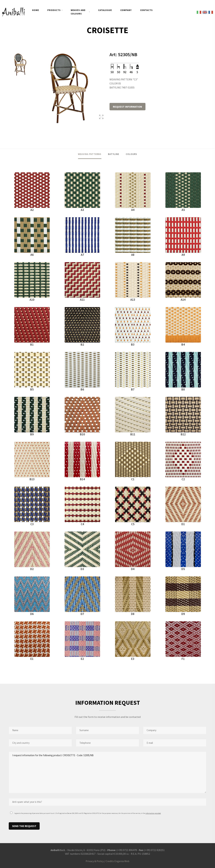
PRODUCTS (54, 10)
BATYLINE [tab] (114, 154)
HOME (36, 10)
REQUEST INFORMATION (127, 107)
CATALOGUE (105, 10)
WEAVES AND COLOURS (78, 12)
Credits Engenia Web (117, 861)
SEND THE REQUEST (24, 826)
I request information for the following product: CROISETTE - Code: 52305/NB (107, 772)
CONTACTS (146, 10)
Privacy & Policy (95, 861)
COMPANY (126, 10)
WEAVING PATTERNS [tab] (90, 154)
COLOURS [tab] (131, 154)
